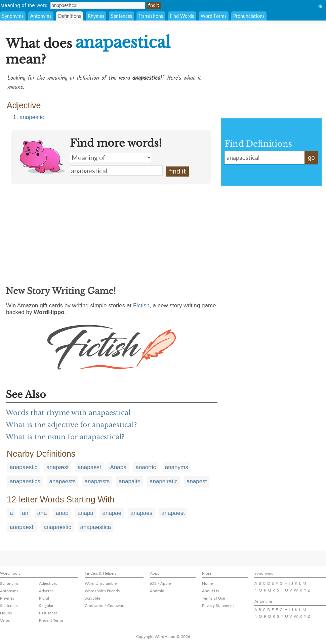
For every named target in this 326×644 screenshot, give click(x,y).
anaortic (146, 467)
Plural (44, 598)
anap (62, 513)
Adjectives (48, 583)
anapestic (32, 117)
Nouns (6, 613)
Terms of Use (213, 598)
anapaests (62, 481)
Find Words (182, 16)
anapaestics (25, 481)
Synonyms (13, 16)
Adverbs (46, 591)
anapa (86, 513)
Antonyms (41, 16)
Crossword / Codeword (105, 605)
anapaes (141, 513)
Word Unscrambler (101, 583)
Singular (46, 605)
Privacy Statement (218, 605)
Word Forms (214, 16)
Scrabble (92, 598)
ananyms (177, 467)
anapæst (57, 467)
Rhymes (96, 16)
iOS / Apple (160, 583)
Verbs (5, 620)
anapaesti (22, 527)
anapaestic (24, 467)
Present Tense (51, 620)
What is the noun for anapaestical (64, 437)
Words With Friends (102, 591)
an (25, 513)
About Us (210, 591)
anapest (197, 481)
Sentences (121, 16)
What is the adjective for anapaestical (70, 425)
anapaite (130, 481)
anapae (112, 513)
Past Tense (48, 613)
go (311, 158)
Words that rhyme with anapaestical (68, 413)
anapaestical (116, 171)
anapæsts (97, 481)
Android (157, 591)
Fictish (141, 306)
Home (207, 583)
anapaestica (95, 527)
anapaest (89, 467)
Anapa (118, 467)
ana (42, 513)
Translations (151, 16)
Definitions (70, 16)
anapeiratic (164, 481)
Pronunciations (249, 16)
